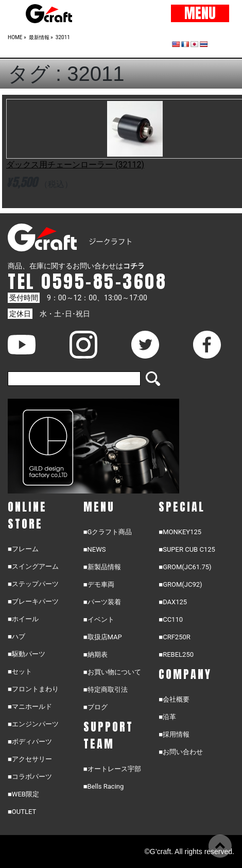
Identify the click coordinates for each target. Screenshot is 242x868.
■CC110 (171, 619)
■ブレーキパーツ (33, 601)
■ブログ (96, 707)
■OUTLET (22, 812)
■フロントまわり (33, 689)
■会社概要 (174, 699)
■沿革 (167, 717)
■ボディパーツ (30, 742)
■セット (20, 671)
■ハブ (16, 636)
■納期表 (96, 654)
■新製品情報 (102, 567)
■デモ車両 (99, 584)
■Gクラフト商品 (108, 532)
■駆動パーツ (27, 654)
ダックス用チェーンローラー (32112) (75, 165)
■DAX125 (173, 602)
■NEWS (95, 549)
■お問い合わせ (181, 752)
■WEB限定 (23, 794)
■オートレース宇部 (112, 769)
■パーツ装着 (102, 602)
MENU (200, 13)
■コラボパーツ (30, 777)
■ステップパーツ (33, 584)
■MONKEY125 (180, 532)
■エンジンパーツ (33, 724)
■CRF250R (174, 637)
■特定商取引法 (106, 690)
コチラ (134, 266)
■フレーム (23, 549)
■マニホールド (30, 707)
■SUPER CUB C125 (187, 549)
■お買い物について (112, 672)
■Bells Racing (104, 786)
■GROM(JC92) (180, 584)
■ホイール (23, 619)
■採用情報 (174, 734)
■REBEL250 (176, 654)
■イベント (99, 619)
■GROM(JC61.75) (185, 567)
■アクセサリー (30, 759)
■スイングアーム (33, 566)
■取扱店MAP (103, 637)
